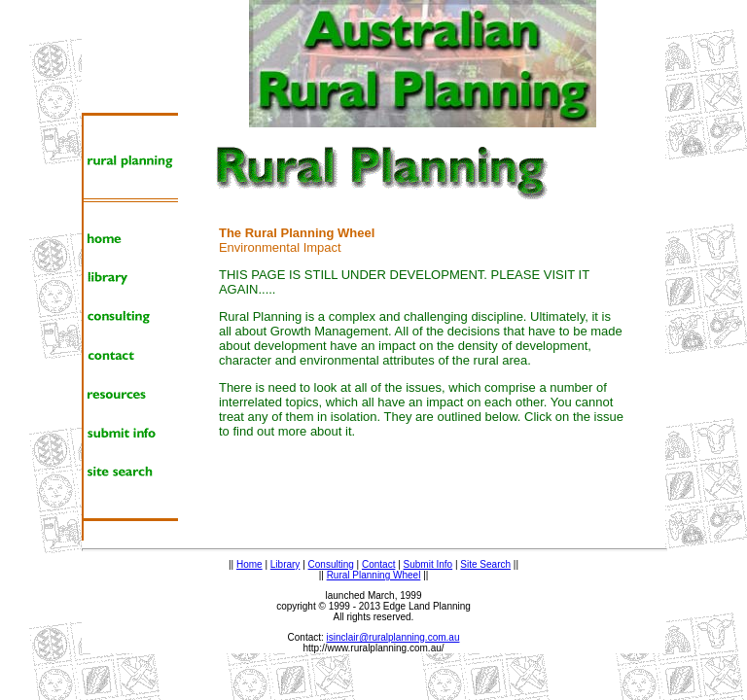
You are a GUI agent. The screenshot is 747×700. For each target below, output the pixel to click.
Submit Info (428, 564)
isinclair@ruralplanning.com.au (393, 637)
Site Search (485, 564)
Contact (378, 564)
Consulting (331, 564)
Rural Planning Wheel (374, 575)
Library (285, 564)
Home (249, 564)
